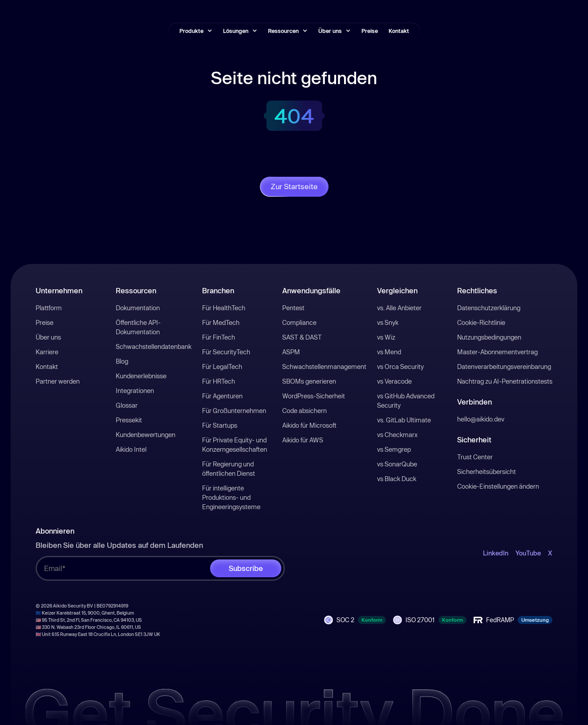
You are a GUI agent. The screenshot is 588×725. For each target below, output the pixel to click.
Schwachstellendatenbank (154, 346)
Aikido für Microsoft (309, 425)
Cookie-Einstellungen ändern (498, 486)
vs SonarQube (397, 464)
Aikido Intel (131, 449)
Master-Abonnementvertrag (497, 352)
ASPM (291, 352)
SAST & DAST (302, 337)
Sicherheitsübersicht (487, 472)
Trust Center (475, 457)
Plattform (49, 308)
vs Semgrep (394, 449)
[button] (196, 31)
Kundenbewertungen (146, 435)
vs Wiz (386, 337)
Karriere (47, 352)
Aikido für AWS (303, 440)
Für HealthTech (224, 308)
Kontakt (399, 31)
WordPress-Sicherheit (314, 396)
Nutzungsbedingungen (489, 337)
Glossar (127, 405)
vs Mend (389, 352)
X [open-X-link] (550, 553)
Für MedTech (221, 322)
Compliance (299, 322)
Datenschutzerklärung (489, 308)
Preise (370, 31)
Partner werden (58, 381)
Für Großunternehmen (234, 411)
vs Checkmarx (397, 435)
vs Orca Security (400, 367)
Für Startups (220, 425)
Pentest (293, 308)
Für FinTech (219, 337)
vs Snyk (388, 322)
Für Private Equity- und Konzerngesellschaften (235, 445)
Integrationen (135, 391)
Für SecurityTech (226, 352)
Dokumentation (138, 308)
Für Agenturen (222, 396)
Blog (122, 361)
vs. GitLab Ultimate (404, 420)
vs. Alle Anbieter (399, 308)
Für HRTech (219, 381)
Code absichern (304, 411)
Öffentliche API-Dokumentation (138, 327)
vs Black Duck (397, 479)
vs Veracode (394, 381)
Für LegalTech (222, 367)
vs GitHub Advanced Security (406, 401)
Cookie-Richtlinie (481, 322)
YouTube (528, 553)
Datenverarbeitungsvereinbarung (504, 367)
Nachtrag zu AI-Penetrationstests (505, 381)
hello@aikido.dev (481, 419)
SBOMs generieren (309, 381)
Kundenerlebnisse (141, 376)
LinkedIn (496, 553)
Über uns (48, 337)
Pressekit (129, 420)
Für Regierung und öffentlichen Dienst (229, 469)
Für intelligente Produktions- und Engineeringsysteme (231, 497)
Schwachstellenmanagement (324, 367)
